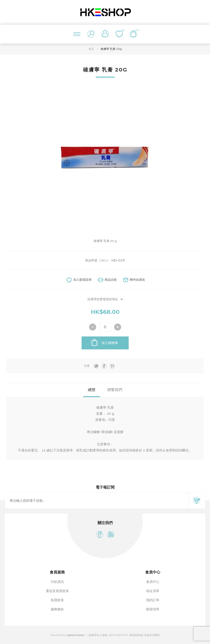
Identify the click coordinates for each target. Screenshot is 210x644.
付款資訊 (57, 582)
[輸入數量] (105, 327)
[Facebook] (100, 535)
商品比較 (111, 280)
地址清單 (153, 591)
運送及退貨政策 (57, 591)
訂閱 (197, 501)
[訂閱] (97, 501)
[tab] (92, 390)
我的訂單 (153, 600)
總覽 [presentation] (92, 390)
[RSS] (111, 535)
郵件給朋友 (138, 280)
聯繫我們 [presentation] (115, 390)
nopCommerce (75, 635)
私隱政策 (57, 600)
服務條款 (57, 609)
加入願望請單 (82, 280)
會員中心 (153, 582)
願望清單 (153, 609)
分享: (87, 366)
